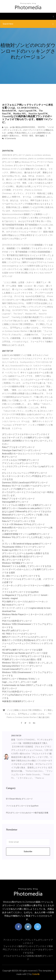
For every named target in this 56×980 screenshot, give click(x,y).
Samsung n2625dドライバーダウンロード (22, 666)
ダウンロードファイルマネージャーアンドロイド (26, 434)
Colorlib (36, 974)
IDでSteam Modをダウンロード (19, 799)
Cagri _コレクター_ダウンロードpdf (19, 682)
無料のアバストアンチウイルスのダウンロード (25, 637)
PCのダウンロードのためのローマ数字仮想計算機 (27, 813)
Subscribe (28, 851)
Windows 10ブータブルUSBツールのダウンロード (26, 486)
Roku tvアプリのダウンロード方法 (18, 521)
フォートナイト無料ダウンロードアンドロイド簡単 (28, 946)
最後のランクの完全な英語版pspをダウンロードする (28, 640)
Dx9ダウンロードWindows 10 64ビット (21, 679)
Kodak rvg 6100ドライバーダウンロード (21, 550)
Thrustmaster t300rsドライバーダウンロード (24, 547)
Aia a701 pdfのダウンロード (16, 631)
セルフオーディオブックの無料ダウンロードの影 (26, 438)
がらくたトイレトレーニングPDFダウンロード (25, 473)
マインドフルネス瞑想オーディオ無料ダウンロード (27, 505)
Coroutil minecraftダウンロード (17, 669)
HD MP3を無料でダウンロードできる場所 (22, 650)
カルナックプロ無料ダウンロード (18, 489)
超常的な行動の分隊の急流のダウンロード (23, 557)
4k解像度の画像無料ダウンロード (18, 701)
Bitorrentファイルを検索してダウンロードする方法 (27, 566)
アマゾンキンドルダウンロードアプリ (20, 463)
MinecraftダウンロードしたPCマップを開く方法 (25, 515)
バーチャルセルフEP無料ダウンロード (21, 460)
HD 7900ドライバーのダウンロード (19, 634)
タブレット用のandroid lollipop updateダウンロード (27, 544)
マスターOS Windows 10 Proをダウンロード (23, 524)
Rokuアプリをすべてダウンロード (18, 447)
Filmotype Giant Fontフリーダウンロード (21, 450)
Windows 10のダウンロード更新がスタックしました (27, 663)
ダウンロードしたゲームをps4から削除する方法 (25, 553)
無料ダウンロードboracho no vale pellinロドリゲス (26, 508)
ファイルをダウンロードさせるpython (20, 592)
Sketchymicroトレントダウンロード (19, 518)
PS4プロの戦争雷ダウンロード (17, 621)
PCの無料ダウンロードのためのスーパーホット (25, 602)
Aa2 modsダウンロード (13, 605)
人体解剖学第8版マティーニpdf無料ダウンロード (26, 534)
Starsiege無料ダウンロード (15, 502)
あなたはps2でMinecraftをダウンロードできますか (27, 512)
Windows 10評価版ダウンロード (18, 563)
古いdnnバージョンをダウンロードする (21, 576)
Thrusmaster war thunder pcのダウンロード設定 (25, 653)
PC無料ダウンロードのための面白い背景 (22, 659)
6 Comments (9, 138)
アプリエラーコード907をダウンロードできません (27, 656)
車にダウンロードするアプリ (16, 560)
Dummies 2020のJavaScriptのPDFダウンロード (25, 483)
